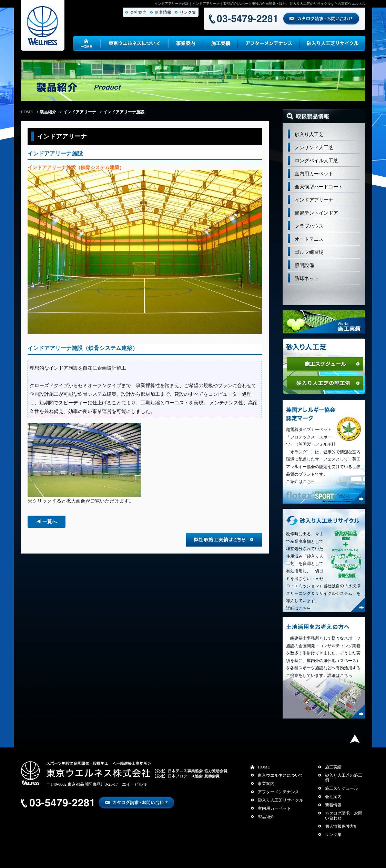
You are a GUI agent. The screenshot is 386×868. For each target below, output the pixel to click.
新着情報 (163, 12)
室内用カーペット (314, 174)
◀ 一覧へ (47, 522)
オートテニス (309, 239)
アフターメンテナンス (278, 792)
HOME (27, 112)
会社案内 (138, 12)
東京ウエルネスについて (281, 775)
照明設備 (304, 265)
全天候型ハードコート (319, 187)
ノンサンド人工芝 (314, 148)
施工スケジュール (342, 788)
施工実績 (333, 767)
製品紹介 (48, 112)
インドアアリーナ (80, 112)
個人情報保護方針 (342, 826)
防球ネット (307, 278)
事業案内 (266, 784)
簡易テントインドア (316, 213)
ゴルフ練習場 (309, 252)
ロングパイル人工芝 (316, 161)
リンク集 (188, 12)
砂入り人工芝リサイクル (281, 800)
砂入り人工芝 (309, 135)
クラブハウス (309, 226)
